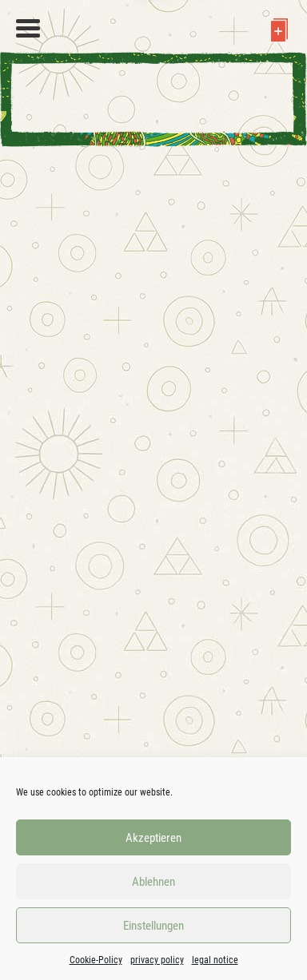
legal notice (215, 960)
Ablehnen (153, 882)
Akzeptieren (153, 838)
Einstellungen (153, 926)
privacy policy (157, 960)
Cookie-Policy (96, 960)
